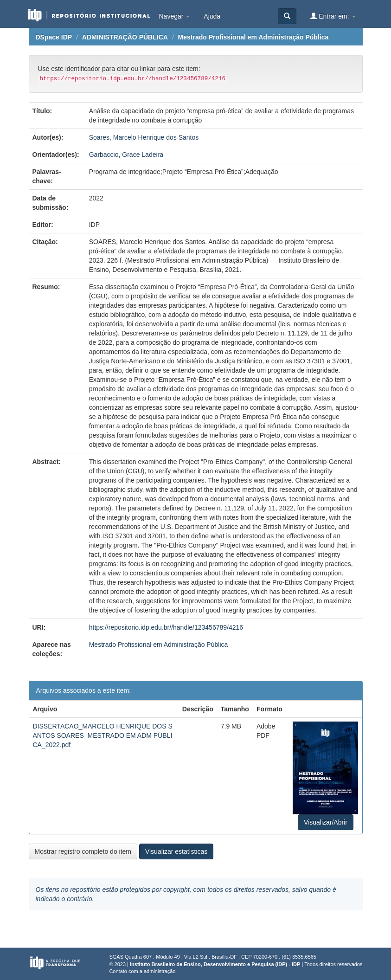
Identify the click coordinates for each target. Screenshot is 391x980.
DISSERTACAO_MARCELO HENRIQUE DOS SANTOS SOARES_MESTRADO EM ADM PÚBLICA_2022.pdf (103, 735)
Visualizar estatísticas (176, 851)
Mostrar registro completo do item (83, 851)
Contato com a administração (142, 971)
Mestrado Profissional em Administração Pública (253, 37)
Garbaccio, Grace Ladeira (126, 155)
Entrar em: (333, 16)
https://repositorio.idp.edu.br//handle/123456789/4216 (166, 627)
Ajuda (212, 16)
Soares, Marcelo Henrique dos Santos (144, 137)
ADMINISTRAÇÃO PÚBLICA (125, 37)
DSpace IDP (54, 37)
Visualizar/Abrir (326, 822)
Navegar (175, 16)
